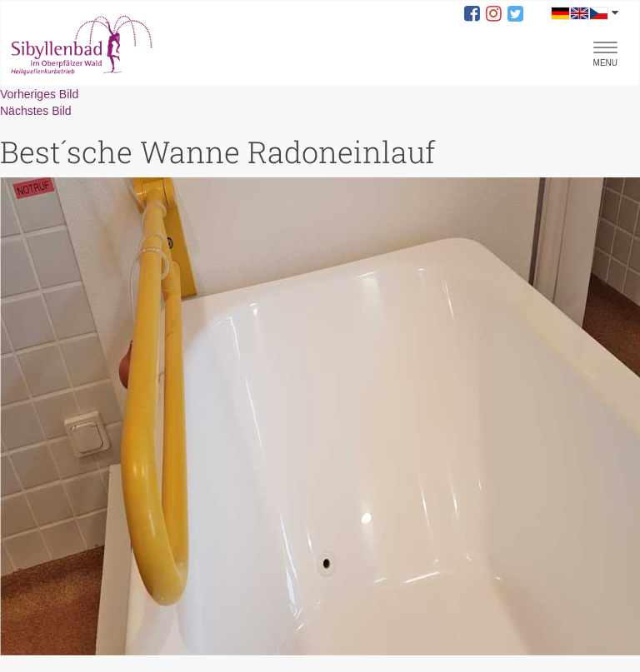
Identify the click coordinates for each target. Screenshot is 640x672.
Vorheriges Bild (39, 94)
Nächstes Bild (36, 111)
